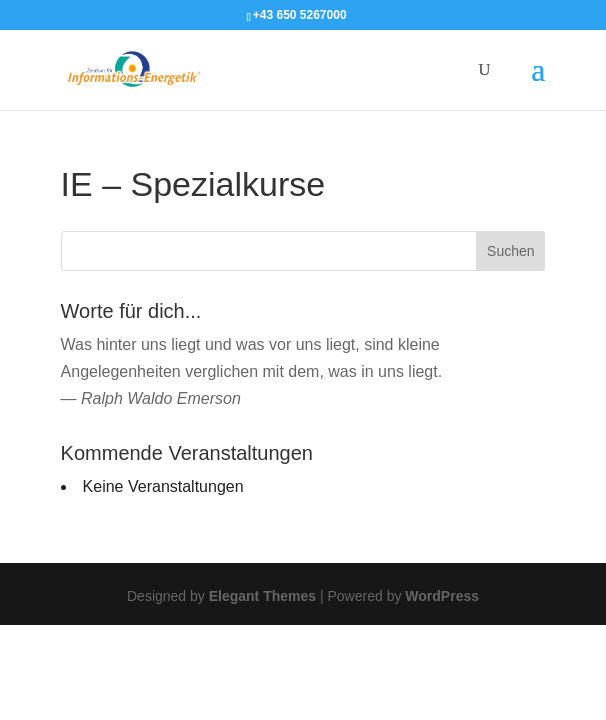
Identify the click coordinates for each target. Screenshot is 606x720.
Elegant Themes (262, 596)
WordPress (442, 596)
